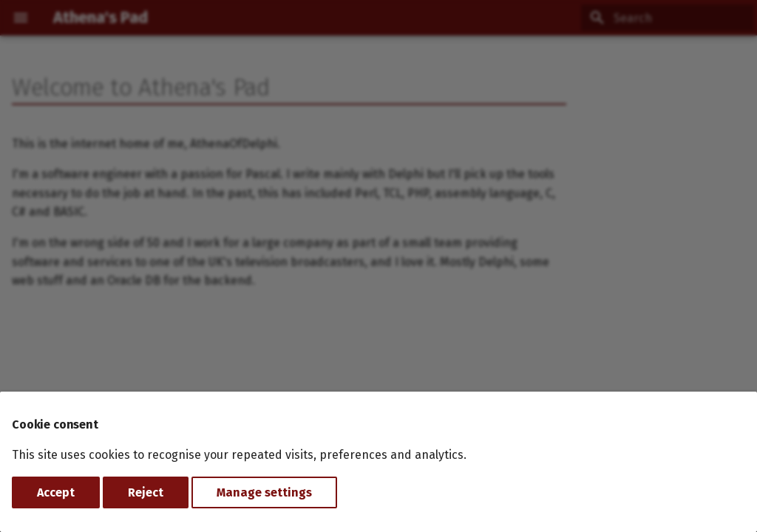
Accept (56, 492)
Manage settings (264, 492)
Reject (146, 492)
